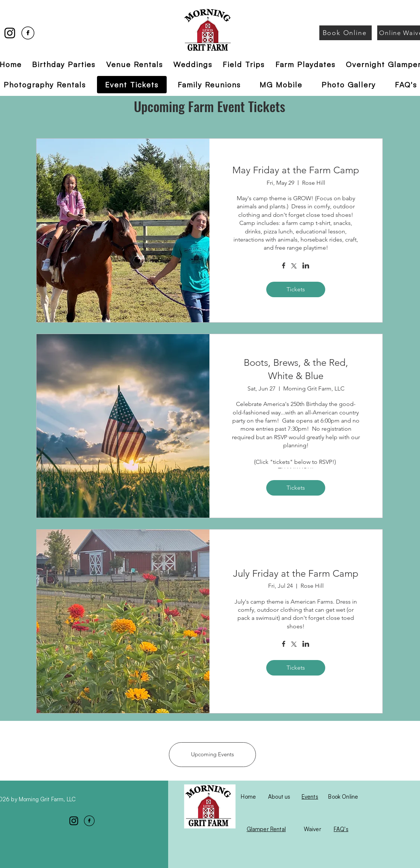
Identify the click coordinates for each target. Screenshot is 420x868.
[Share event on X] (294, 267)
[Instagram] (10, 33)
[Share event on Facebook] (284, 266)
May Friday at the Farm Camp (296, 170)
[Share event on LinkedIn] (306, 266)
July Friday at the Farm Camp (296, 574)
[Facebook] (28, 33)
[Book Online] (346, 33)
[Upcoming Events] (212, 755)
